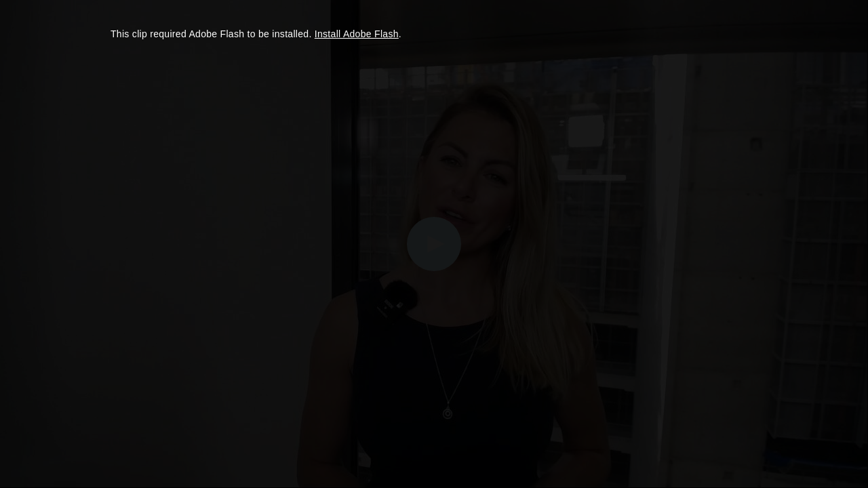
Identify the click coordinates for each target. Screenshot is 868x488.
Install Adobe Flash (357, 34)
